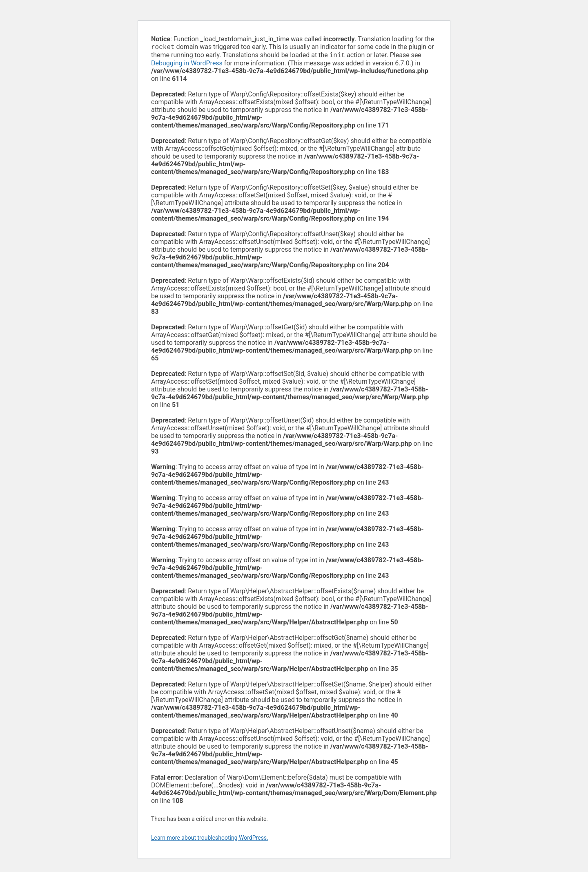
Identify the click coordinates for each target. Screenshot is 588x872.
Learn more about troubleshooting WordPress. (210, 839)
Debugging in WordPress (187, 65)
